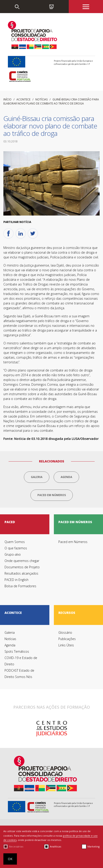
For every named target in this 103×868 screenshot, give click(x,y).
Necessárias (16, 846)
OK (10, 859)
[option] (51, 729)
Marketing (94, 846)
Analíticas (55, 846)
